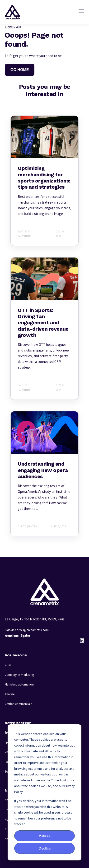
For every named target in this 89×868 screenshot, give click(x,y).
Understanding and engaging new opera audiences (43, 470)
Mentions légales (18, 636)
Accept (44, 835)
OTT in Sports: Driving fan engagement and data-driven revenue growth (43, 323)
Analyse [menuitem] (10, 694)
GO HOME (20, 70)
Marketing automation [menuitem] (19, 684)
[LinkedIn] (82, 641)
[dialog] (44, 792)
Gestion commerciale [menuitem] (18, 704)
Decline (45, 848)
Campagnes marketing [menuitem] (19, 675)
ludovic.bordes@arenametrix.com (27, 630)
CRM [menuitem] (8, 665)
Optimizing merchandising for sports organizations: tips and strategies (44, 178)
